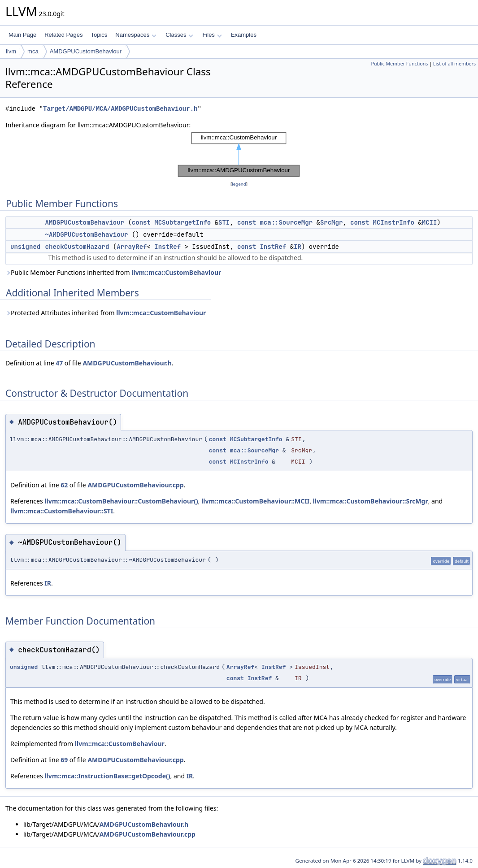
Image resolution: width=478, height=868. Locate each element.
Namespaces (136, 35)
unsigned (25, 247)
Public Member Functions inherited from (113, 272)
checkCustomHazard (77, 247)
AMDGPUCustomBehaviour (86, 51)
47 (59, 363)
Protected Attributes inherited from (106, 313)
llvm (11, 51)
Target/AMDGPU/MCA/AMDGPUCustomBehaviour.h (120, 109)
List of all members (454, 64)
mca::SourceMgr (286, 222)
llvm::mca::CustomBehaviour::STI (62, 511)
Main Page (22, 35)
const (141, 222)
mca (33, 51)
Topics (99, 35)
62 (64, 485)
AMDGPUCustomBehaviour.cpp (135, 485)
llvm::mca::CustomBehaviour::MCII (255, 501)
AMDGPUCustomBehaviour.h (127, 363)
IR (298, 247)
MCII (430, 222)
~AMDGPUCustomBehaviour (87, 234)
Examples (244, 35)
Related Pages (63, 35)
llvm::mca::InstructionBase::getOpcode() (107, 776)
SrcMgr (331, 222)
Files (212, 35)
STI (224, 222)
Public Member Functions (399, 64)
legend (239, 184)
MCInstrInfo (394, 222)
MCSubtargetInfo (183, 222)
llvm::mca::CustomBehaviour (176, 272)
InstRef (167, 247)
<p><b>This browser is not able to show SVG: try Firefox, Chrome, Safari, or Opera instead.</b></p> (239, 155)
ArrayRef (132, 247)
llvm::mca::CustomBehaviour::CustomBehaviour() (121, 501)
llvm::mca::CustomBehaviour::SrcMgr (371, 501)
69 (64, 760)
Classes (179, 35)
